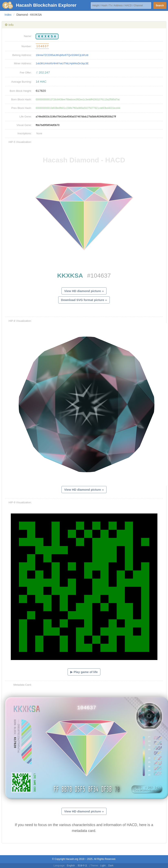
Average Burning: (21, 82)
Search (160, 5)
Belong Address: (22, 55)
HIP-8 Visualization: (20, 321)
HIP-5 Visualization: (20, 142)
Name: (28, 36)
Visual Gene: (24, 125)
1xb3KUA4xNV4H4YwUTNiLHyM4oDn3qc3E (62, 63)
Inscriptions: (25, 133)
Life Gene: (25, 117)
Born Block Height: (21, 91)
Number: (26, 46)
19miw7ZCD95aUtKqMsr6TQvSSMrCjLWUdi (62, 55)
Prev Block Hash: (22, 108)
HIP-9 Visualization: (20, 502)
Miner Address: (23, 63)
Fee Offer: (26, 73)
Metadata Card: (23, 685)
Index (8, 15)
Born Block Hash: (21, 99)
